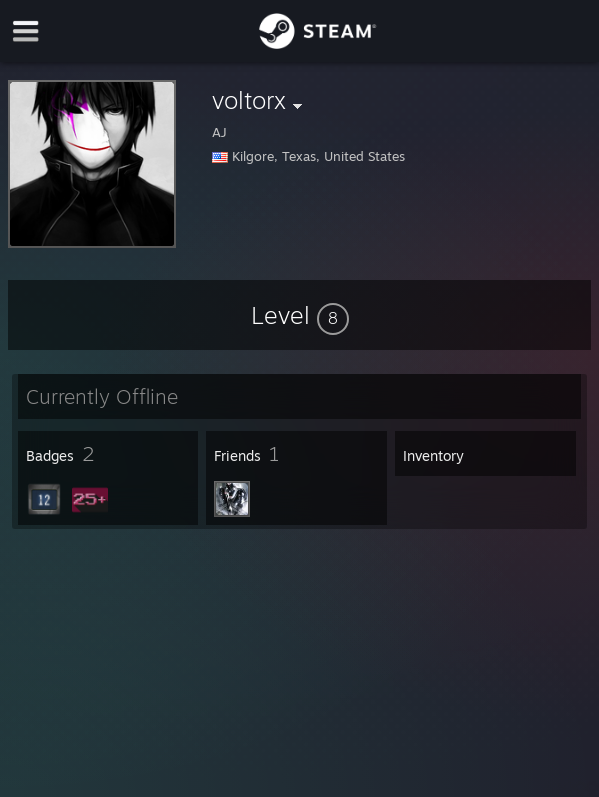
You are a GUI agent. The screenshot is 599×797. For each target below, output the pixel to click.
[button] (300, 315)
